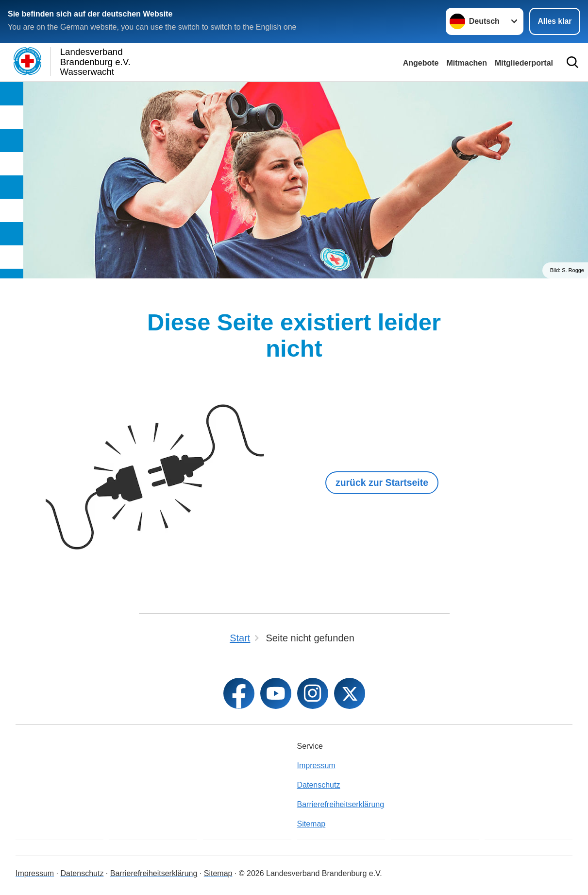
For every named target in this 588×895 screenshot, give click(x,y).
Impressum (316, 766)
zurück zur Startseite (384, 482)
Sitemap (311, 824)
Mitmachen (467, 63)
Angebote (421, 63)
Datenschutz (319, 785)
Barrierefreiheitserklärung (341, 804)
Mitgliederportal (524, 63)
